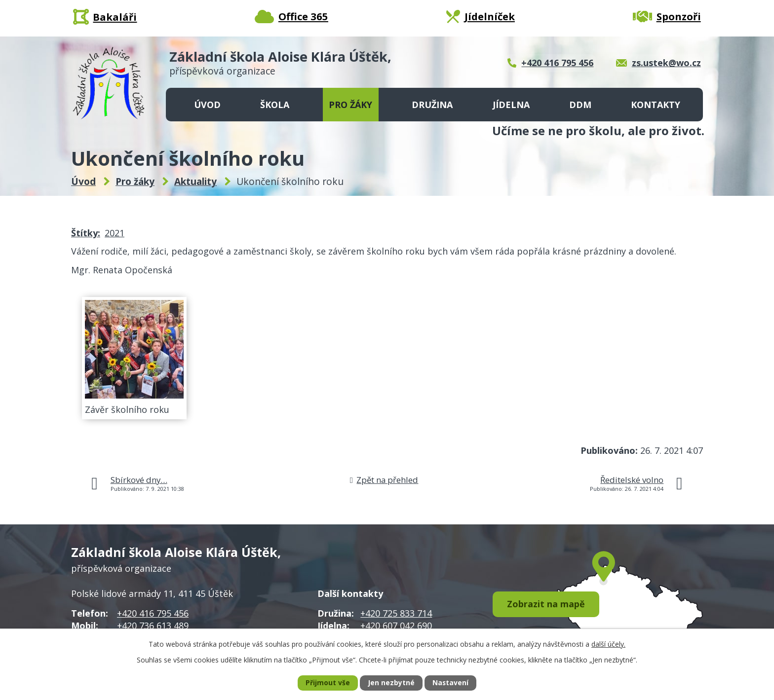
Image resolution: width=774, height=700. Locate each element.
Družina (432, 105)
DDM (580, 105)
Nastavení (451, 683)
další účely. (608, 644)
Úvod (207, 105)
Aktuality (195, 182)
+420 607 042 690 (396, 626)
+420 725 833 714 (396, 613)
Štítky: (86, 233)
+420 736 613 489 (153, 626)
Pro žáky (350, 105)
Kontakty (656, 105)
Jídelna (511, 105)
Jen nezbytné (391, 683)
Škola (275, 105)
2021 (115, 233)
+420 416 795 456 (153, 613)
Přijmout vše (327, 683)
